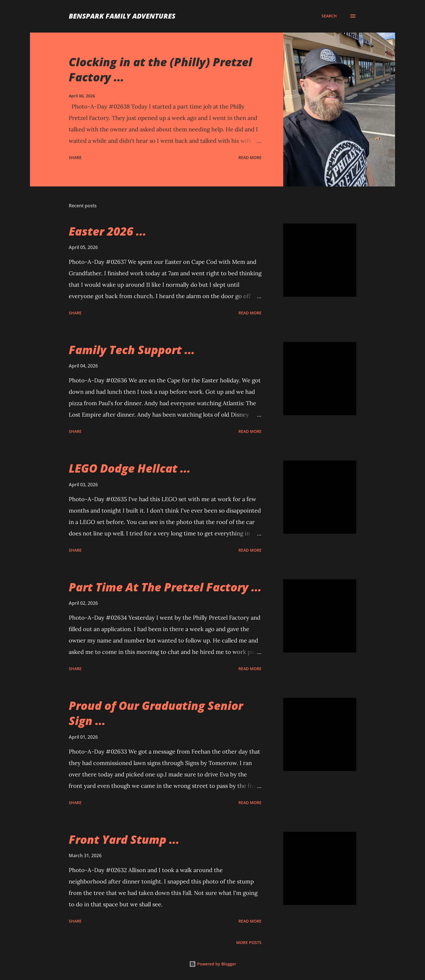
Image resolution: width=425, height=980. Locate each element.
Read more (250, 157)
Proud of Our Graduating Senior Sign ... (156, 713)
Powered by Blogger (213, 964)
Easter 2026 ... (108, 231)
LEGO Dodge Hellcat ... (130, 468)
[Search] (329, 16)
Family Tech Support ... (132, 350)
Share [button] (75, 157)
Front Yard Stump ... (124, 839)
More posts (249, 942)
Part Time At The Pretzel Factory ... (165, 587)
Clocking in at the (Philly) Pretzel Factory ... (160, 69)
